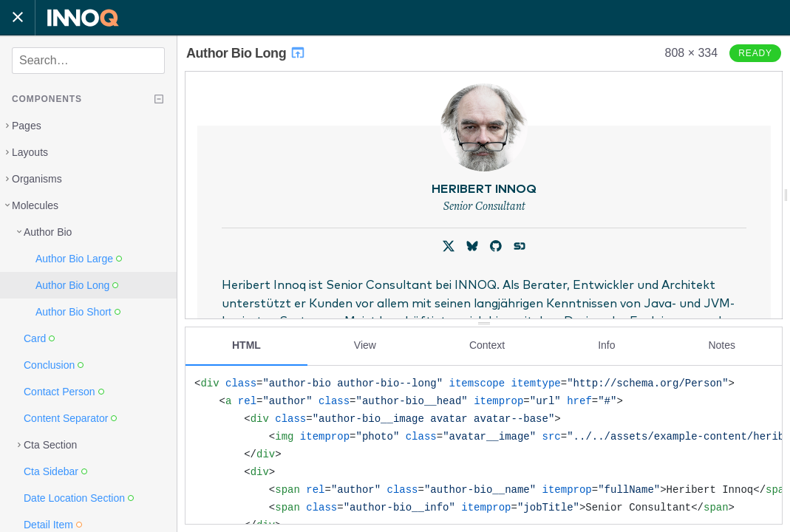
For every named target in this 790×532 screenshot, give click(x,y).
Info (606, 345)
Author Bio (48, 232)
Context (487, 345)
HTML (246, 345)
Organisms (37, 179)
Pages (27, 126)
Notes (722, 345)
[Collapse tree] (159, 99)
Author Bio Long (246, 53)
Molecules (35, 205)
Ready (755, 53)
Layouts (30, 152)
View (365, 345)
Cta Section (50, 445)
